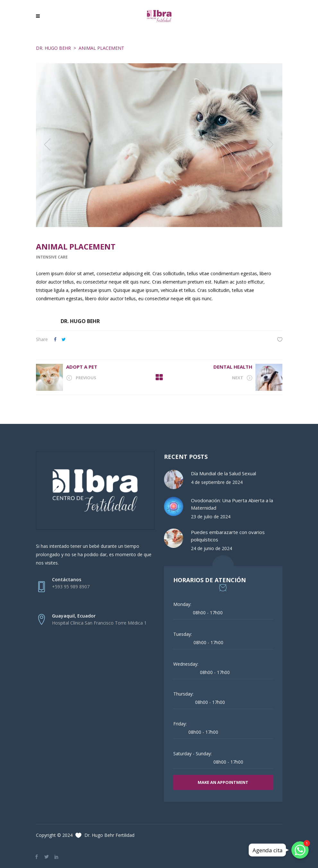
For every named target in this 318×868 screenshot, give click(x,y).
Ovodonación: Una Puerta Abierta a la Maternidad (232, 504)
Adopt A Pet (82, 367)
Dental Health (233, 367)
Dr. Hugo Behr (53, 48)
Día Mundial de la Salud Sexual (223, 473)
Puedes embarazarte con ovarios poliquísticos (228, 536)
